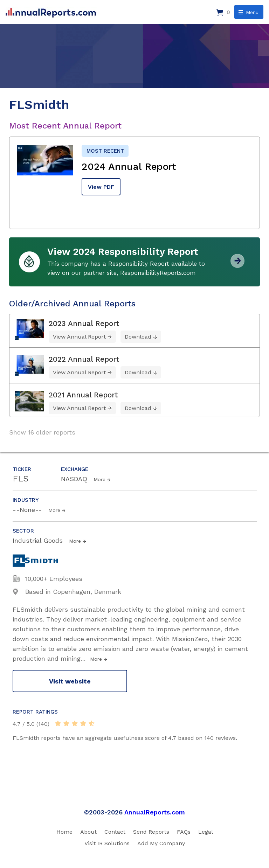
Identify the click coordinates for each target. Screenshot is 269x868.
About (88, 832)
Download (138, 337)
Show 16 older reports (42, 432)
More (99, 479)
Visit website (70, 681)
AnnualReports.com (155, 812)
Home (64, 832)
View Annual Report (79, 337)
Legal (206, 832)
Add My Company (161, 843)
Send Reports (151, 832)
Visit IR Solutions (107, 843)
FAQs (184, 832)
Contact (115, 832)
